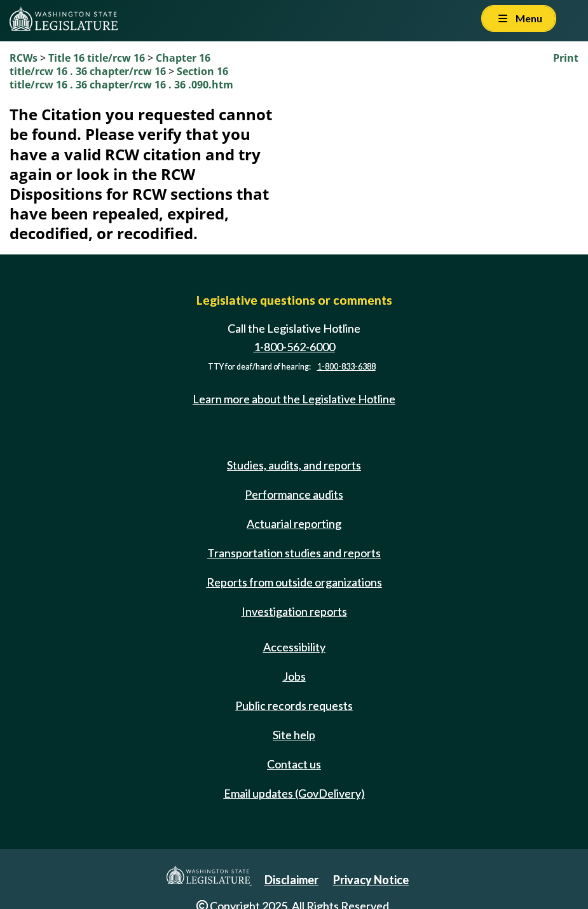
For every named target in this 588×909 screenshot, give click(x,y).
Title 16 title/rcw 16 (98, 58)
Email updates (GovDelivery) (294, 793)
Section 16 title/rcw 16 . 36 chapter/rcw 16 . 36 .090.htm (121, 78)
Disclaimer (291, 880)
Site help (294, 735)
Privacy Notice (371, 880)
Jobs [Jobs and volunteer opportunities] (294, 676)
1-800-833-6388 (346, 367)
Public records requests (294, 705)
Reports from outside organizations (294, 582)
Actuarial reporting (294, 524)
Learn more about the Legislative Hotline (294, 399)
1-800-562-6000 (294, 347)
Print (566, 58)
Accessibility (294, 647)
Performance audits (294, 494)
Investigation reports (294, 611)
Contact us (294, 764)
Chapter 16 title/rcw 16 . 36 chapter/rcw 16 (110, 65)
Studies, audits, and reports (294, 465)
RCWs (24, 58)
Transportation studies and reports (294, 553)
